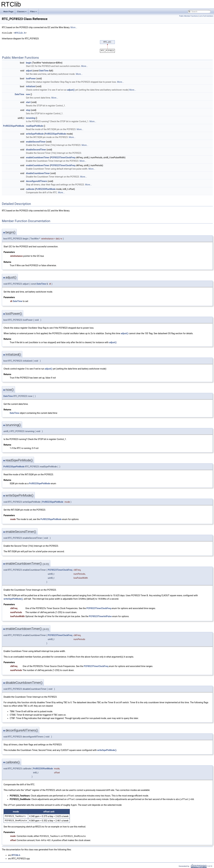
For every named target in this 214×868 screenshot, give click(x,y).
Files (34, 12)
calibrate (30, 189)
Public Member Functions (189, 16)
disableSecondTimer (36, 150)
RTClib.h (20, 33)
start (28, 102)
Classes (22, 12)
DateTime (44, 71)
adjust (29, 71)
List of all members (206, 16)
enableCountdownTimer (38, 157)
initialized (31, 86)
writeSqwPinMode (35, 134)
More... (74, 27)
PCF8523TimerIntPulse (100, 616)
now (28, 94)
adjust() (71, 90)
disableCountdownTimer (38, 173)
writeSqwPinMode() (13, 599)
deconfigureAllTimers (37, 181)
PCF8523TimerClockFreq (63, 157)
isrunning (31, 118)
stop (28, 110)
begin (29, 63)
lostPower (31, 79)
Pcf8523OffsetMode (46, 189)
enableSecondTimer (36, 142)
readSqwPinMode (35, 126)
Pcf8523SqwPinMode (14, 126)
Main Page (8, 12)
